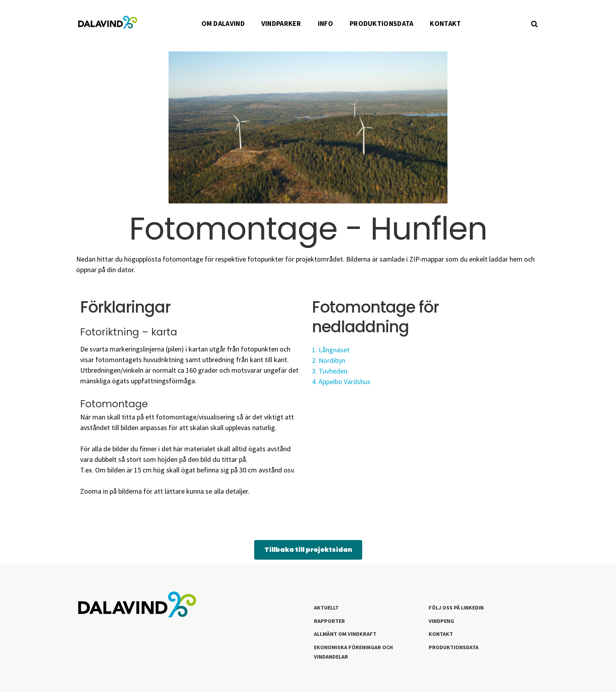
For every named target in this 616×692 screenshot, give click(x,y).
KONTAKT (445, 23)
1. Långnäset (331, 350)
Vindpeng (441, 621)
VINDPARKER (281, 23)
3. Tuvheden (330, 371)
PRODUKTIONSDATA (382, 23)
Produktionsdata (454, 647)
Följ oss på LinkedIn (456, 608)
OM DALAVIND (223, 23)
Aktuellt (326, 608)
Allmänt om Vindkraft (345, 634)
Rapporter (329, 621)
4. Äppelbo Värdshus (342, 382)
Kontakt (441, 634)
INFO (325, 23)
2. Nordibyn (329, 360)
